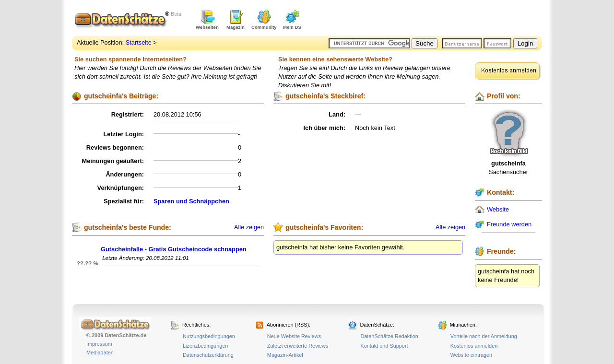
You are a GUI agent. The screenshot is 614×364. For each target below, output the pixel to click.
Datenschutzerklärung (208, 355)
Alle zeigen (249, 227)
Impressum (99, 344)
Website (498, 209)
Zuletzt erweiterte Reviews (298, 346)
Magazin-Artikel (285, 355)
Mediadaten (100, 352)
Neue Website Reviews (294, 336)
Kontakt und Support (384, 346)
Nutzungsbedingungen (209, 336)
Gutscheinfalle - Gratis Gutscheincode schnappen (174, 249)
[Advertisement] (430, 19)
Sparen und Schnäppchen (191, 201)
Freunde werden (509, 224)
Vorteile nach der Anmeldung (484, 336)
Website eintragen (471, 355)
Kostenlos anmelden (474, 346)
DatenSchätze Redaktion (389, 336)
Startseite (139, 42)
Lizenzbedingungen (205, 346)
